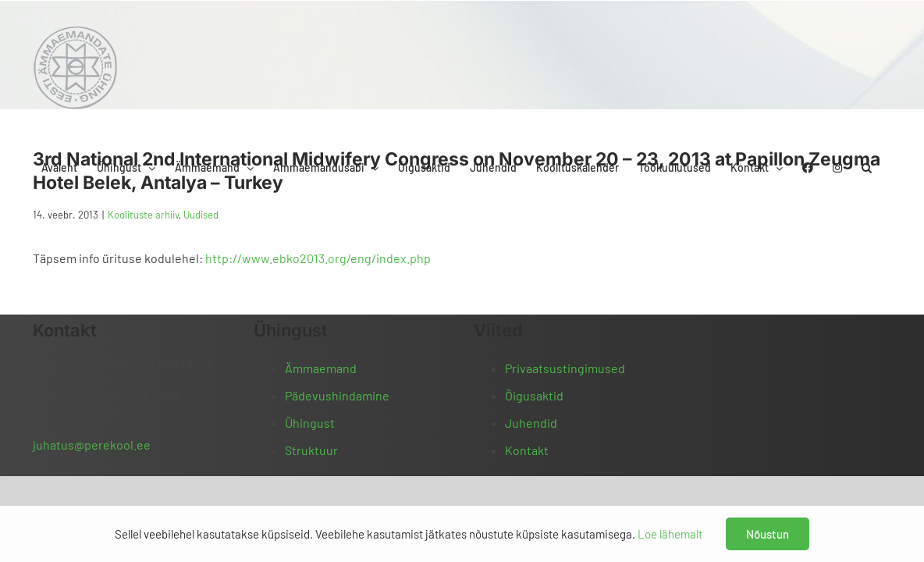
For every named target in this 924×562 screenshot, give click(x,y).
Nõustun (768, 534)
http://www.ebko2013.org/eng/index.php (318, 258)
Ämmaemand (321, 368)
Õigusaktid (534, 395)
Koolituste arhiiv (143, 215)
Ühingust (310, 423)
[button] (886, 34)
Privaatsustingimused (565, 368)
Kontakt (527, 450)
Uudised (201, 215)
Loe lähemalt (670, 534)
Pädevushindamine (337, 395)
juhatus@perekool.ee (92, 445)
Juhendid (531, 423)
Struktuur (311, 450)
